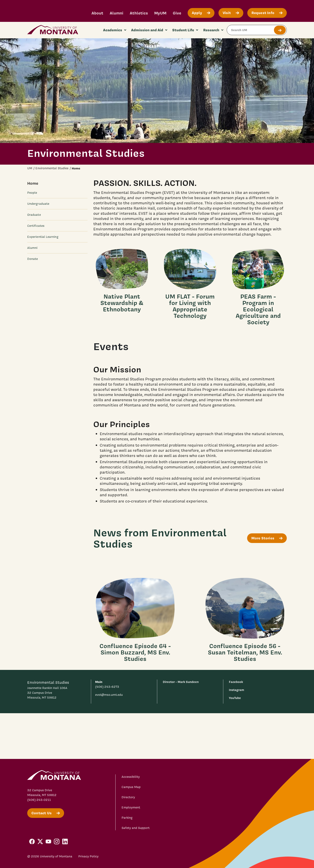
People (32, 193)
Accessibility (131, 777)
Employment (131, 807)
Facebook (236, 682)
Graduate (34, 215)
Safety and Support (136, 828)
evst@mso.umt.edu (109, 695)
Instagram (237, 690)
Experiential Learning (43, 237)
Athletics (139, 13)
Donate (33, 259)
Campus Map (131, 787)
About (97, 13)
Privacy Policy (88, 856)
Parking (127, 818)
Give (177, 13)
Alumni (117, 13)
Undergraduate (38, 204)
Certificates (36, 226)
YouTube (235, 698)
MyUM (160, 13)
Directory (128, 797)
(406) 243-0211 (39, 800)
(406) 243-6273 (107, 687)
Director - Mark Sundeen (181, 682)
